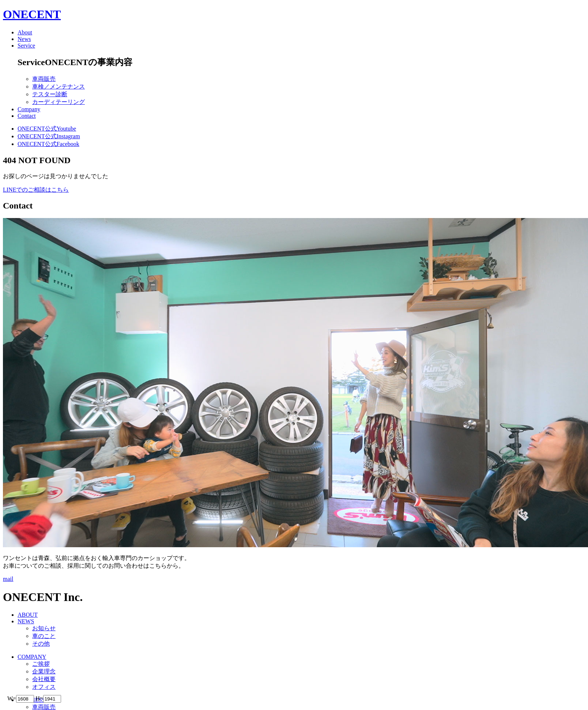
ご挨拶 (41, 664)
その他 (41, 644)
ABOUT (28, 615)
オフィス (44, 687)
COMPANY (32, 657)
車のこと (44, 636)
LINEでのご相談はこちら (36, 190)
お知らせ (44, 628)
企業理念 (44, 671)
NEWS (26, 621)
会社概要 (44, 679)
